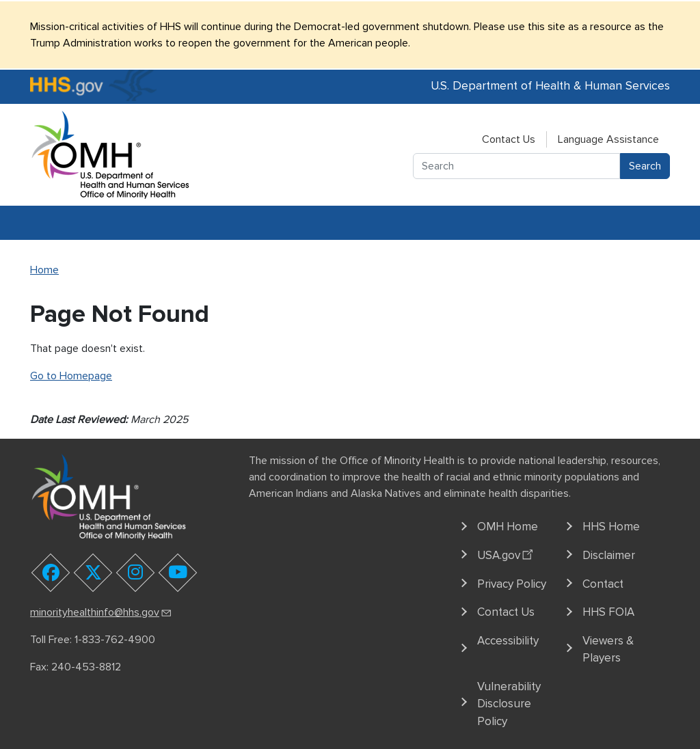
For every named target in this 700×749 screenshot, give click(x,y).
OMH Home (508, 527)
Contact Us (509, 139)
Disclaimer (609, 555)
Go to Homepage (71, 376)
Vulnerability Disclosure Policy (509, 704)
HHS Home (611, 527)
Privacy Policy (512, 584)
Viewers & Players (608, 650)
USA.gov (507, 554)
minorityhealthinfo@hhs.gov (102, 612)
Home (44, 270)
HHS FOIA (608, 612)
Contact (603, 584)
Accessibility (508, 641)
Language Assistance (608, 139)
